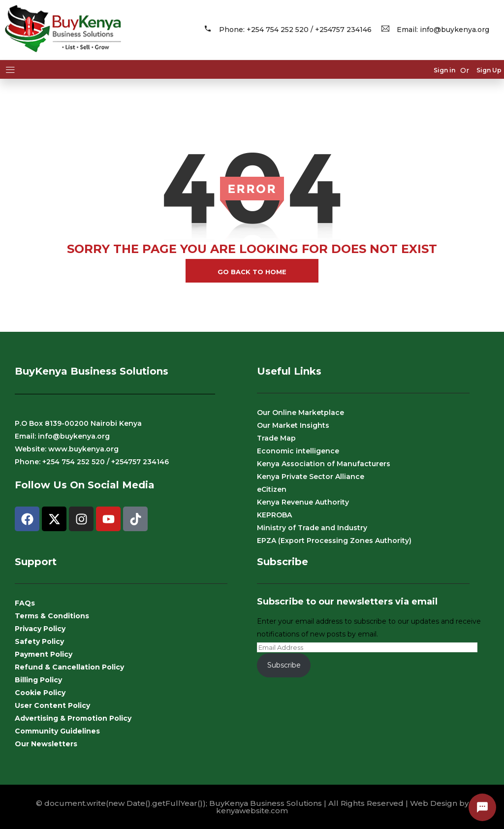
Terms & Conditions (52, 616)
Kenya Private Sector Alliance (311, 477)
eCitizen (272, 489)
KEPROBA (274, 515)
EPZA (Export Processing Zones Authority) (334, 541)
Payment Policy (44, 654)
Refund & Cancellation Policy (69, 667)
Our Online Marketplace (300, 413)
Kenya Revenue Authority (303, 502)
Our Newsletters (46, 744)
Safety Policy (39, 641)
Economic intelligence (298, 451)
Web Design (434, 803)
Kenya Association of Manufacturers (324, 464)
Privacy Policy (40, 629)
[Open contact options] (482, 807)
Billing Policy (38, 680)
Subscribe (284, 665)
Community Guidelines (57, 731)
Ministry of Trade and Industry (312, 528)
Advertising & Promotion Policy (73, 718)
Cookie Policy (40, 693)
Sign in (444, 71)
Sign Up (489, 71)
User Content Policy (52, 705)
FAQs (25, 603)
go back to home (252, 272)
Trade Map (276, 438)
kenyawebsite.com (252, 811)
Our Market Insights (293, 425)
